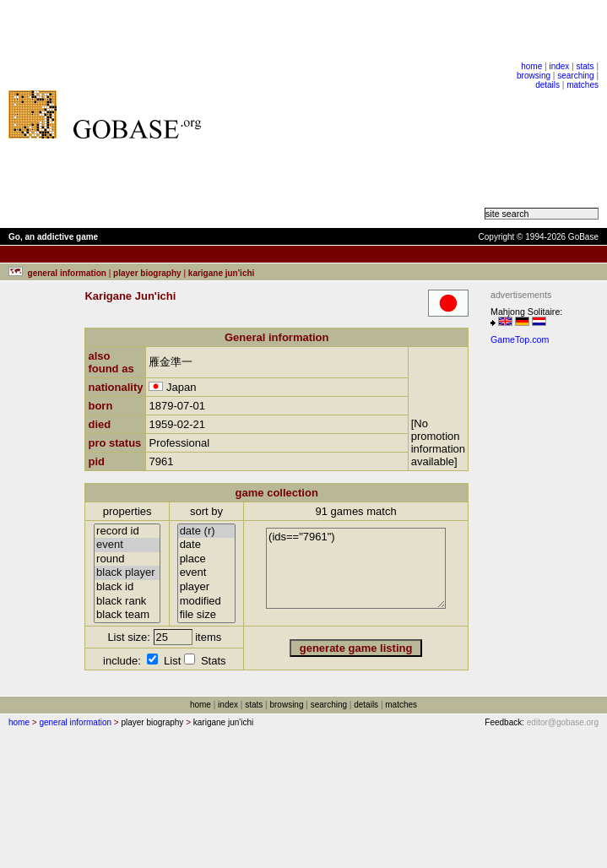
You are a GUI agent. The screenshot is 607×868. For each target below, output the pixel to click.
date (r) (207, 532)
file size (207, 615)
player (207, 587)
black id (127, 587)
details (547, 85)
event (127, 545)
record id (127, 532)
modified (207, 602)
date (207, 545)
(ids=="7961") (356, 568)
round (127, 559)
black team (127, 615)
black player (127, 573)
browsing (534, 76)
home (531, 66)
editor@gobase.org (563, 722)
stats (585, 66)
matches (583, 85)
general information (75, 722)
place (207, 559)
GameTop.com (520, 339)
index (559, 66)
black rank (127, 602)
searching (575, 76)
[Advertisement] (351, 114)
